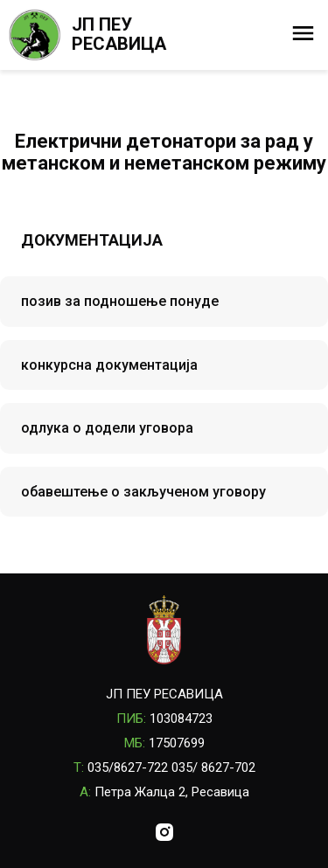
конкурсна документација (109, 365)
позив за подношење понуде (120, 301)
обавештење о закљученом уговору (143, 492)
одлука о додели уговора (107, 428)
